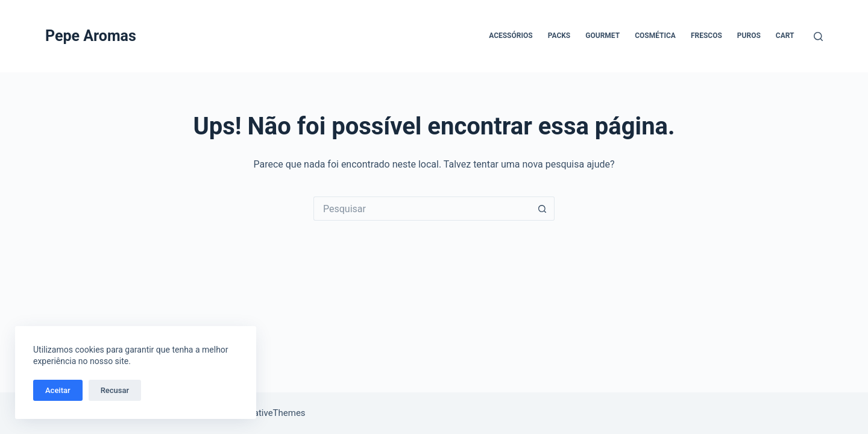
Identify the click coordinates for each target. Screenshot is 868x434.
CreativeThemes (273, 413)
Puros (749, 36)
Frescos (706, 36)
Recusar (115, 390)
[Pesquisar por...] (422, 209)
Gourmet (602, 36)
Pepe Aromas (91, 36)
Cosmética (655, 36)
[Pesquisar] (818, 36)
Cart (785, 36)
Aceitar (58, 390)
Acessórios (511, 36)
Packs (559, 36)
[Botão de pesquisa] (542, 209)
